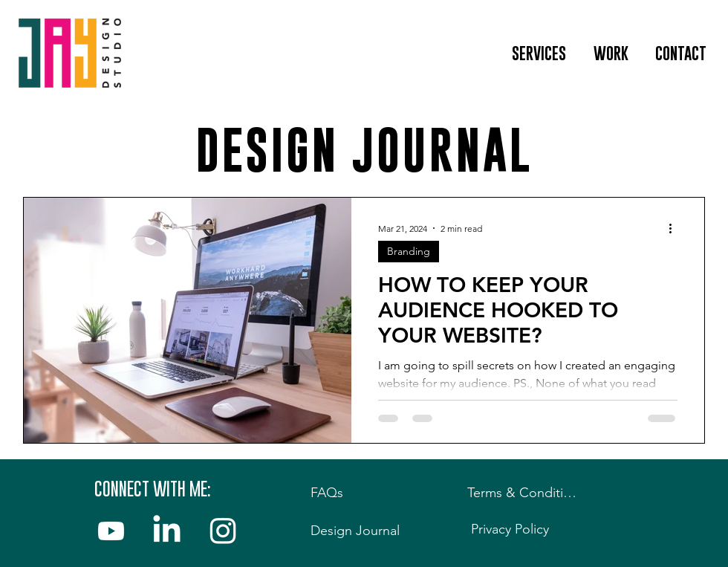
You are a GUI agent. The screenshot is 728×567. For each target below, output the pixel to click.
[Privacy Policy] (513, 529)
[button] (539, 53)
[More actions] (675, 228)
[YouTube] (111, 531)
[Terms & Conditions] (528, 493)
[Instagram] (222, 531)
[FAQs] (352, 493)
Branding (409, 251)
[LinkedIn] (167, 531)
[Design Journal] (359, 531)
